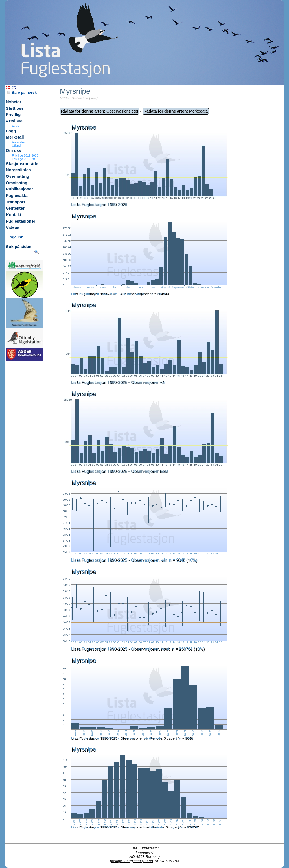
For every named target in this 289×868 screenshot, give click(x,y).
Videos (13, 227)
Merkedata (176, 111)
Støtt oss (15, 108)
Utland (16, 146)
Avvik (15, 126)
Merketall (15, 137)
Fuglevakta (17, 196)
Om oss (14, 150)
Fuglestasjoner (21, 221)
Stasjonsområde (22, 164)
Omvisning (17, 183)
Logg (11, 131)
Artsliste (14, 121)
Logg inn (15, 237)
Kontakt (14, 215)
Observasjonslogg (99, 111)
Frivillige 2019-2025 (25, 155)
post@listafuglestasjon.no (132, 861)
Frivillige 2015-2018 (25, 159)
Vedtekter (15, 208)
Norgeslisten (18, 170)
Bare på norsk (22, 92)
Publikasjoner (19, 189)
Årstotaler (18, 142)
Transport (16, 202)
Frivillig (13, 115)
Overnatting (17, 176)
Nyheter (14, 102)
